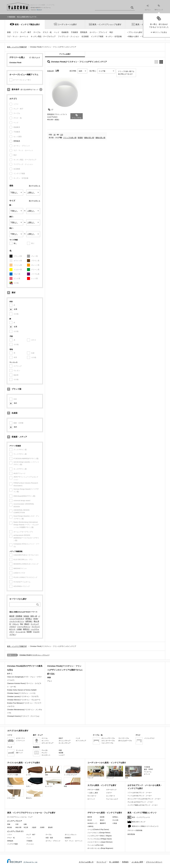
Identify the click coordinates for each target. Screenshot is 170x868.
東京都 (10, 827)
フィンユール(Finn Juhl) (95, 845)
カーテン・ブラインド (98, 32)
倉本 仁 (10, 674)
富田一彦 (34, 616)
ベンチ (78, 738)
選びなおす (36, 57)
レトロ (34, 771)
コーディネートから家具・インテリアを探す (107, 763)
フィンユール (20, 632)
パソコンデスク (149, 738)
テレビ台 (45, 750)
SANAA (26, 616)
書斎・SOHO (148, 769)
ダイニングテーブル (108, 738)
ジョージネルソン (24, 626)
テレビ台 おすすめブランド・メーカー (140, 802)
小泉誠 (19, 629)
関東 (9, 824)
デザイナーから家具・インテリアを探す (105, 813)
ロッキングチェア (65, 743)
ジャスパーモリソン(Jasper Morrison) (100, 842)
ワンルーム (148, 772)
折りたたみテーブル (125, 741)
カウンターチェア (48, 743)
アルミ (50, 681)
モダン (34, 782)
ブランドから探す (135, 32)
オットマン (45, 741)
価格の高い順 (100, 138)
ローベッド (91, 799)
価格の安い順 (89, 138)
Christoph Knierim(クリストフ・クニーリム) (23, 716)
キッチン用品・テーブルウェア (43, 36)
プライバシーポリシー (154, 862)
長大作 (90, 820)
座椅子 (61, 738)
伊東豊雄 (19, 616)
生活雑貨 (85, 36)
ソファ (16, 32)
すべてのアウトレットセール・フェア (20, 817)
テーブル (37, 32)
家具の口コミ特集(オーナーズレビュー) (145, 826)
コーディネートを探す (67, 24)
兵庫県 (42, 827)
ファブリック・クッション (69, 36)
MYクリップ (159, 8)
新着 (9, 32)
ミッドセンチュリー (72, 771)
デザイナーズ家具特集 (135, 830)
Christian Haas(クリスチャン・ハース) (21, 693)
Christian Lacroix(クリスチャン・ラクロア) (23, 696)
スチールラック (111, 790)
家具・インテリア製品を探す (27, 24)
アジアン (16, 782)
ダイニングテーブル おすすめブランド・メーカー (144, 799)
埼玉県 (26, 827)
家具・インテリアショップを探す (107, 24)
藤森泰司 (103, 823)
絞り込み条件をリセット (30, 89)
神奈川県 (18, 827)
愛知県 (50, 827)
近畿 (25, 824)
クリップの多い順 (70, 138)
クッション (30, 844)
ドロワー (109, 793)
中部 (17, 824)
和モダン (34, 794)
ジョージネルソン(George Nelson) (99, 833)
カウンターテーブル (108, 741)
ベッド (57, 32)
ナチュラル (16, 794)
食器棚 (61, 753)
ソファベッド (20, 741)
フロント (16, 624)
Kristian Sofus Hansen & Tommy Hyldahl (22, 690)
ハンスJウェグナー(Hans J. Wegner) (100, 836)
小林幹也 (90, 826)
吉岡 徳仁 (29, 621)
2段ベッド (19, 753)
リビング (96, 772)
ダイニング (115, 772)
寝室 (133, 772)
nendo (36, 619)
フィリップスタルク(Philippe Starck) (100, 839)
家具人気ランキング (139, 822)
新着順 (80, 138)
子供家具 (74, 32)
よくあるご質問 (137, 862)
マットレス (20, 750)
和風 (72, 782)
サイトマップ (101, 862)
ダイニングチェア (65, 741)
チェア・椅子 (26, 32)
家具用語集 (131, 834)
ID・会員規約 (114, 862)
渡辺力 (27, 624)
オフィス (147, 774)
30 (54, 135)
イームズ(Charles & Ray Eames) (98, 830)
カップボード (111, 796)
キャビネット (46, 755)
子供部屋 (147, 767)
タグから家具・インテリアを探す (102, 785)
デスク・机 (47, 32)
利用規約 (125, 862)
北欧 (53, 771)
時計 (111, 32)
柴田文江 (26, 629)
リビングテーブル (107, 743)
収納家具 (65, 32)
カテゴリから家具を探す (18, 731)
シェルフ (62, 755)
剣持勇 (29, 632)
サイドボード (92, 796)
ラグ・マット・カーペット (18, 36)
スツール (45, 738)
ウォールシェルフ (112, 799)
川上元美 (115, 820)
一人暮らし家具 (93, 793)
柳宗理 (12, 616)
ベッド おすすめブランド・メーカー (140, 796)
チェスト (45, 753)
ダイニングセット (71, 835)
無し (15, 243)
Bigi (22, 624)
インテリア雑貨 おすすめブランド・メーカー (143, 805)
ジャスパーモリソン (17, 621)
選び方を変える (35, 186)
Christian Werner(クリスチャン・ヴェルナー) (24, 700)
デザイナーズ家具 (93, 790)
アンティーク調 (16, 771)
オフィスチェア (81, 741)
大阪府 (34, 827)
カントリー (53, 782)
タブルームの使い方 (86, 862)
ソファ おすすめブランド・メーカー (140, 793)
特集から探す (134, 36)
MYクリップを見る (160, 32)
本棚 (60, 750)
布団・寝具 (49, 838)
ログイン (148, 8)
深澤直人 (29, 619)
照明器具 (84, 32)
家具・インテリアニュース (141, 817)
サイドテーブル (124, 738)
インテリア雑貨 (97, 36)
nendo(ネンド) (92, 823)
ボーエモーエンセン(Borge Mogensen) (100, 848)
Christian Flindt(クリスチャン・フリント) (34, 655)
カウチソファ (20, 738)
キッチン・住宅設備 (114, 36)
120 (62, 135)
